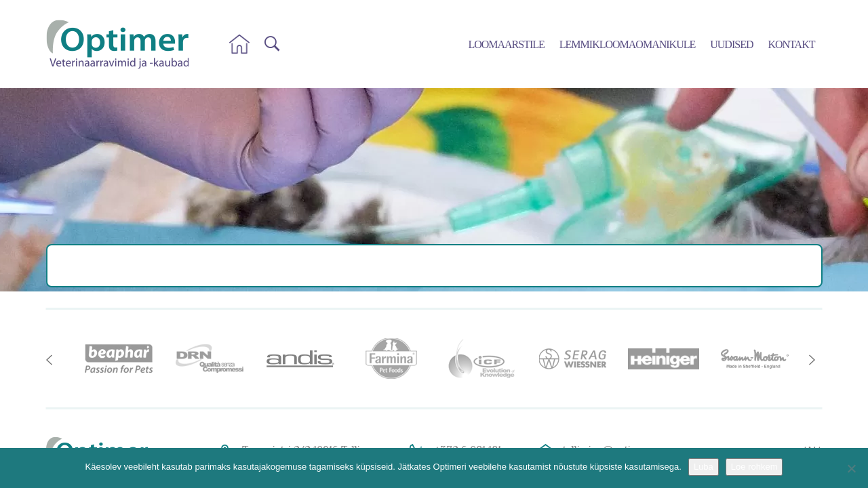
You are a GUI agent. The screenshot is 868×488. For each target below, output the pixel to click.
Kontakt (791, 44)
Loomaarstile (506, 44)
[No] (851, 468)
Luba (704, 467)
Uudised (731, 44)
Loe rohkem (754, 467)
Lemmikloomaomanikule (627, 44)
